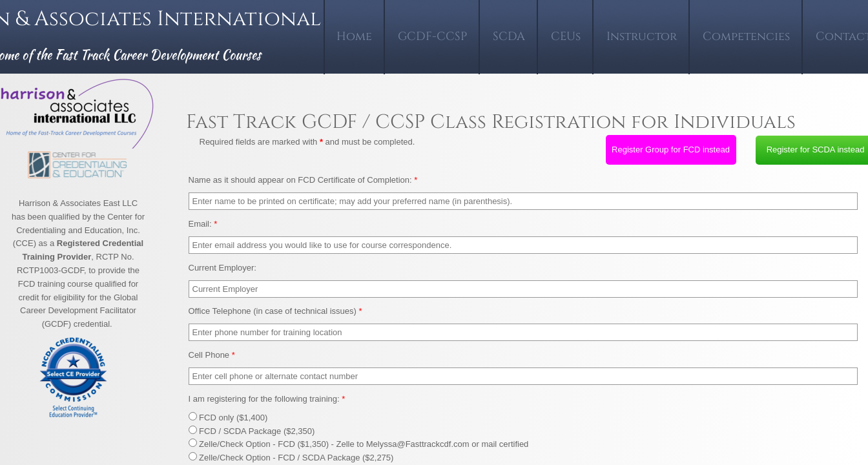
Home (354, 36)
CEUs (566, 36)
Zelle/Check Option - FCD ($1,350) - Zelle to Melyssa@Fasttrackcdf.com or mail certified (359, 444)
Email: (203, 224)
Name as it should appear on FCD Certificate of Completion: (303, 180)
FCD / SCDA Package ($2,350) (252, 431)
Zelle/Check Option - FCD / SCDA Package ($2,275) (291, 458)
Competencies (746, 36)
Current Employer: (222, 268)
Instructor (642, 36)
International (242, 19)
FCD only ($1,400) (228, 418)
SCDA (509, 36)
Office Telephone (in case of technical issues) (275, 311)
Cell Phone (212, 355)
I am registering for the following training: (267, 399)
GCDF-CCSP (432, 36)
